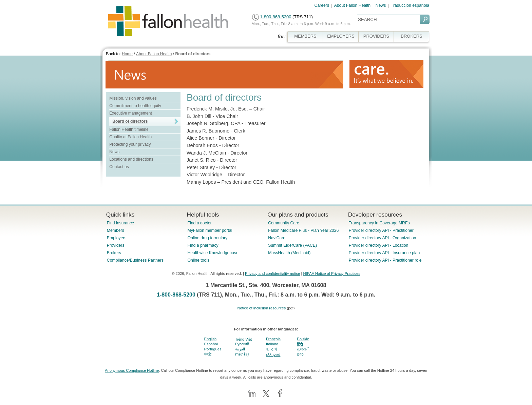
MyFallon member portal (210, 230)
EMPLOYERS (341, 36)
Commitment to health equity (135, 106)
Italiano (272, 344)
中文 (208, 354)
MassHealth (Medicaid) (289, 253)
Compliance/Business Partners (135, 260)
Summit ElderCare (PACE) (292, 245)
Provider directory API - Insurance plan (384, 253)
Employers (117, 238)
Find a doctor (199, 223)
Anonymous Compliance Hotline (132, 370)
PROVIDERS (376, 36)
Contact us (119, 167)
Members (116, 230)
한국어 (272, 349)
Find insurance (120, 223)
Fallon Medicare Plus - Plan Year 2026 (303, 230)
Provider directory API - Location (378, 245)
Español (211, 344)
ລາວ (300, 354)
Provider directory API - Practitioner (381, 230)
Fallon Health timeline (129, 129)
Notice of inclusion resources (261, 308)
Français (273, 339)
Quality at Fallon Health (130, 137)
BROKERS (411, 36)
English (211, 339)
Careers (322, 5)
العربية (240, 349)
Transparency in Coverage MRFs (379, 223)
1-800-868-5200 (275, 17)
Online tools (198, 260)
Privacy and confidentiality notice (272, 274)
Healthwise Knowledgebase (213, 253)
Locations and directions (131, 159)
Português (213, 349)
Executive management (130, 113)
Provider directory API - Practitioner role (385, 260)
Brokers (114, 253)
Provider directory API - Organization (383, 238)
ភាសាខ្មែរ (242, 354)
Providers (116, 245)
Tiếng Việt (243, 339)
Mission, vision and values (133, 98)
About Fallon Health (352, 5)
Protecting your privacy (130, 144)
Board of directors (193, 54)
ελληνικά (273, 355)
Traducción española (410, 5)
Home (127, 54)
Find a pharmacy (203, 245)
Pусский (242, 344)
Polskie (303, 339)
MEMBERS (305, 36)
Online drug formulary (207, 238)
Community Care (284, 223)
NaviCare (277, 238)
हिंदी (300, 344)
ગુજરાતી (303, 349)
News (381, 5)
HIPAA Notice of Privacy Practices (331, 274)
